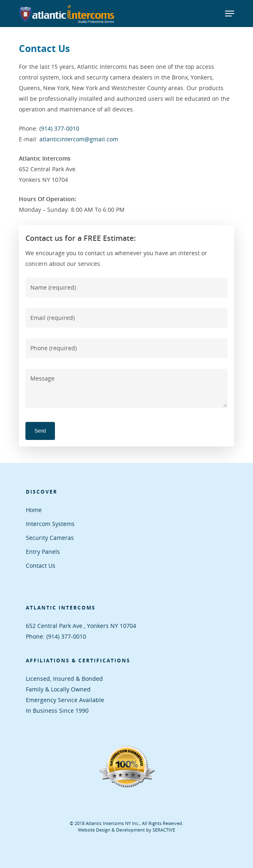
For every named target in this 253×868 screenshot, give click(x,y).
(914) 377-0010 (59, 128)
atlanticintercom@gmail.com (79, 139)
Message (126, 388)
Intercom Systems (50, 524)
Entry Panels (43, 552)
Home (34, 510)
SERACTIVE (164, 830)
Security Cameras (50, 538)
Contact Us (41, 565)
